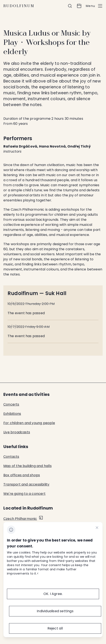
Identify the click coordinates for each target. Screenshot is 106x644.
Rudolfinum (19, 6)
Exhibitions (12, 414)
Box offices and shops (22, 475)
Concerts (11, 404)
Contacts (11, 457)
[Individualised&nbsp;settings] (55, 611)
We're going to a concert (24, 494)
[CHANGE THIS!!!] (97, 528)
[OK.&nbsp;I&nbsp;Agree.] (53, 594)
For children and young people (29, 423)
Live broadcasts (17, 432)
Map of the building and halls (27, 466)
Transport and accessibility (26, 484)
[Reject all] (55, 628)
